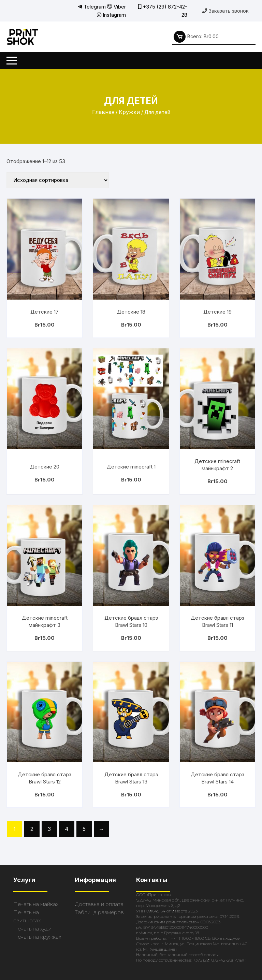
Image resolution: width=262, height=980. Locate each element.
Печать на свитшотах (27, 916)
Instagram (111, 15)
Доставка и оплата (99, 904)
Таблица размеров (99, 912)
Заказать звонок (225, 11)
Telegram (92, 7)
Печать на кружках (37, 937)
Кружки (129, 112)
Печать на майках (36, 904)
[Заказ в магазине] (58, 180)
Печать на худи (32, 929)
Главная (103, 112)
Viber (117, 7)
